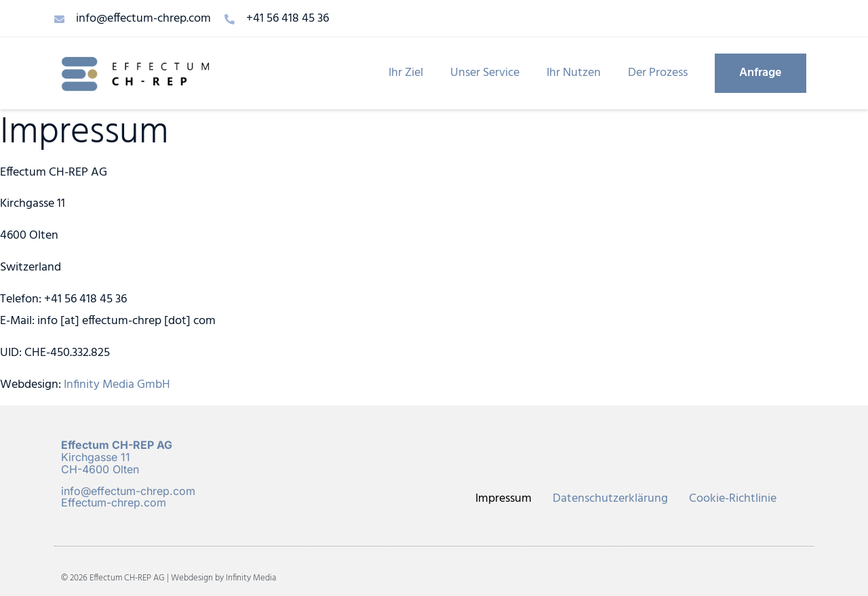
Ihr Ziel (406, 73)
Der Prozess (658, 73)
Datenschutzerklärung (610, 499)
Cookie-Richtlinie (733, 499)
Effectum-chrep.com (114, 502)
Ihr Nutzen (574, 73)
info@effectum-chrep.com (128, 491)
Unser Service (485, 73)
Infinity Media (251, 578)
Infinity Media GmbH (117, 385)
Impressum (504, 499)
